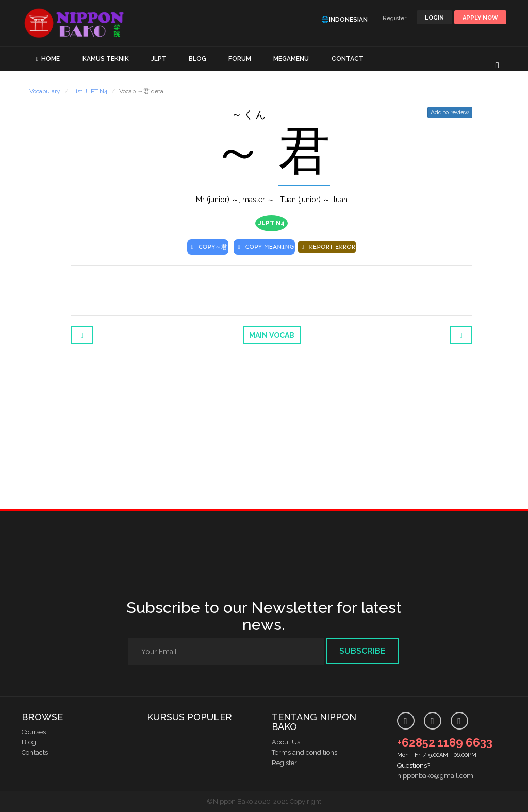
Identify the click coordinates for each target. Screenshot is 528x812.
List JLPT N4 (90, 91)
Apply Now (480, 18)
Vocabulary (45, 91)
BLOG (197, 59)
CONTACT (348, 59)
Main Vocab (272, 335)
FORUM (240, 59)
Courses (34, 732)
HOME (51, 59)
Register (394, 18)
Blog (29, 742)
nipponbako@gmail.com (435, 776)
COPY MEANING (264, 247)
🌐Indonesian (344, 20)
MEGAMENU (291, 59)
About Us (286, 742)
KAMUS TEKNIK (106, 59)
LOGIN (434, 18)
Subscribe (362, 651)
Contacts (35, 752)
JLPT (159, 59)
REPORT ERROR (327, 247)
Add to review (450, 112)
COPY (208, 247)
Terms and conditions (304, 752)
